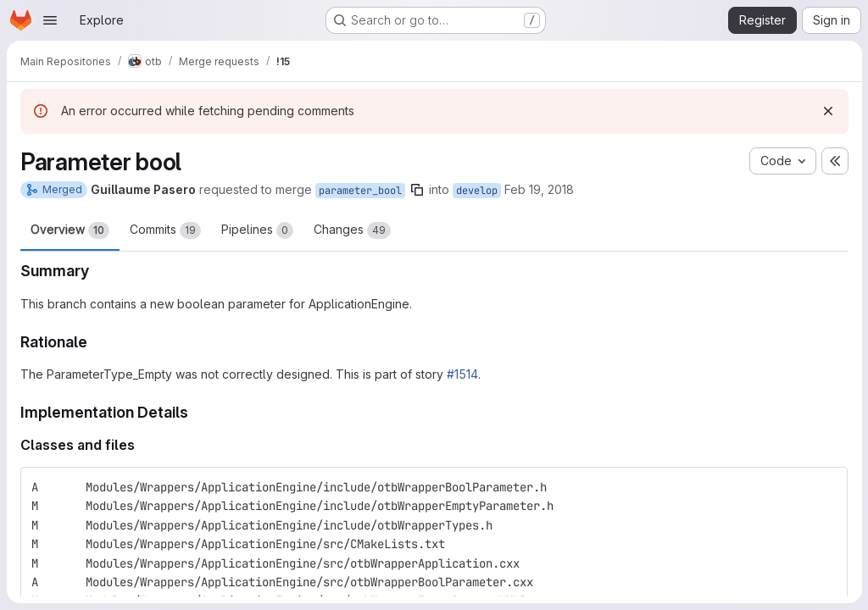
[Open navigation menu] (50, 20)
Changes (352, 230)
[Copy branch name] (417, 190)
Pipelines (257, 230)
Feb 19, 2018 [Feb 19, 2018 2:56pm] (539, 189)
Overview (70, 230)
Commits (165, 230)
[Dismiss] (827, 111)
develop (477, 191)
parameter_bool (360, 191)
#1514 (462, 374)
